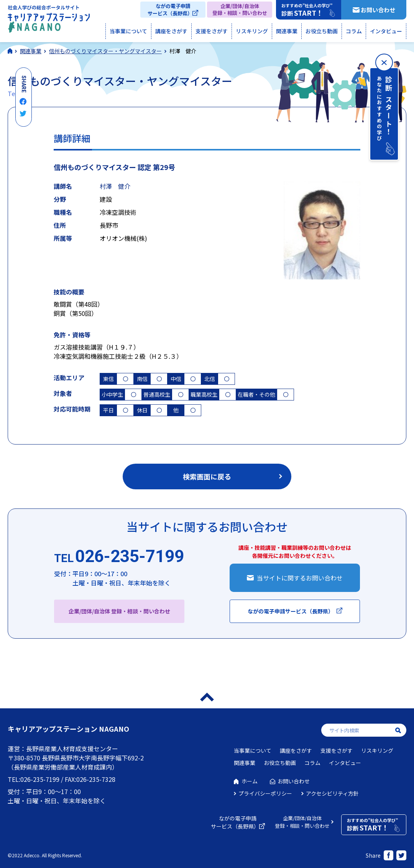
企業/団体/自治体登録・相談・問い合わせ (240, 9)
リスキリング (252, 31)
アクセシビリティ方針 (332, 793)
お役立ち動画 (322, 31)
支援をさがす (212, 31)
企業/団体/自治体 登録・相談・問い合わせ (119, 611)
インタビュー (386, 31)
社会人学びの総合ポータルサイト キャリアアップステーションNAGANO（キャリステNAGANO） (49, 21)
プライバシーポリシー (265, 793)
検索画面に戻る (207, 476)
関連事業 (287, 31)
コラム (354, 31)
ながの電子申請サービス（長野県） (170, 10)
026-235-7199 (119, 557)
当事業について (128, 31)
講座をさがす (171, 31)
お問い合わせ (378, 10)
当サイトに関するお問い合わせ (300, 578)
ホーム (250, 781)
